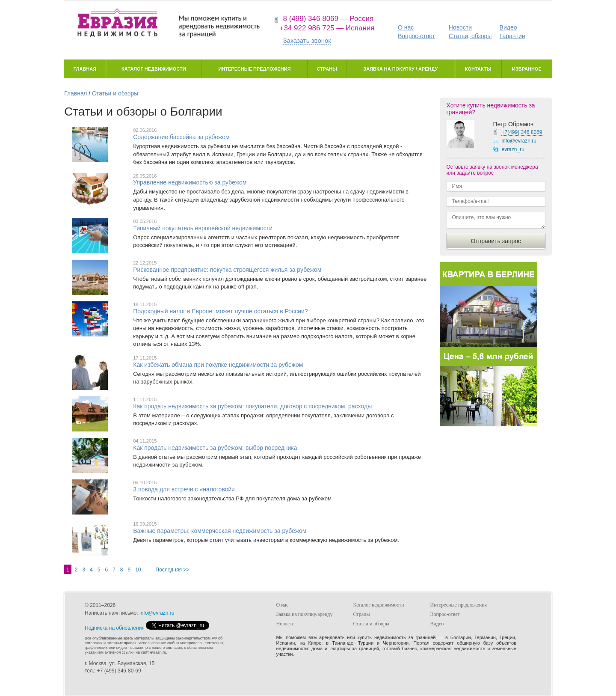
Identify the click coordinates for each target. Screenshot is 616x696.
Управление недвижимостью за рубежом (190, 182)
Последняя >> (173, 570)
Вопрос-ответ (416, 36)
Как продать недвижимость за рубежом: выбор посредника (215, 448)
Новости (460, 27)
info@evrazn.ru (519, 141)
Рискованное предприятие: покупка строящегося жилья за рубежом (227, 270)
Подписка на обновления (115, 628)
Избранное (527, 69)
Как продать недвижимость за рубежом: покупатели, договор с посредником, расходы (252, 406)
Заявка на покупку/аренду (305, 614)
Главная (85, 69)
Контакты (478, 69)
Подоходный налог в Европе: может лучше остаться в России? (220, 311)
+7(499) (522, 132)
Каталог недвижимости (154, 69)
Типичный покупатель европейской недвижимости (203, 228)
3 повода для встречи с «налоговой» (184, 489)
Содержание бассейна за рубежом (181, 137)
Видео (508, 27)
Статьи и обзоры (115, 93)
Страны (327, 69)
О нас (406, 27)
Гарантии (512, 36)
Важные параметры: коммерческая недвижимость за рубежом (220, 531)
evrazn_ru (513, 149)
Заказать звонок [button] (307, 40)
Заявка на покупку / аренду (400, 69)
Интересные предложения (254, 69)
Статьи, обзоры (470, 36)
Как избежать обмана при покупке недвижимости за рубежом (218, 365)
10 (138, 570)
